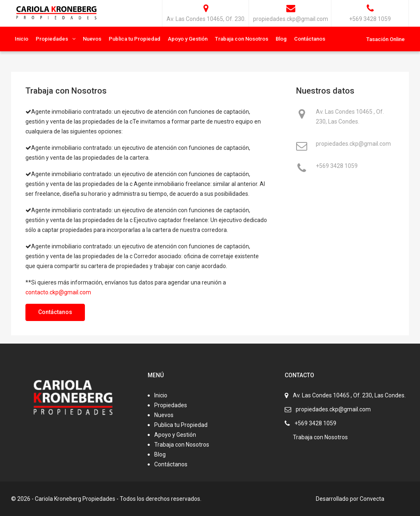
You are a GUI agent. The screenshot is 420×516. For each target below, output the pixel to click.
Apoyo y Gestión (188, 39)
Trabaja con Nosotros (242, 39)
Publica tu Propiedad (135, 39)
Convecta (372, 499)
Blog (281, 39)
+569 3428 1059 (337, 167)
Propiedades (52, 39)
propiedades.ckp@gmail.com (353, 144)
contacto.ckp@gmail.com (58, 292)
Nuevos (92, 39)
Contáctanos (310, 39)
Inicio (22, 39)
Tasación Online (386, 39)
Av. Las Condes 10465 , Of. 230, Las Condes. (350, 117)
